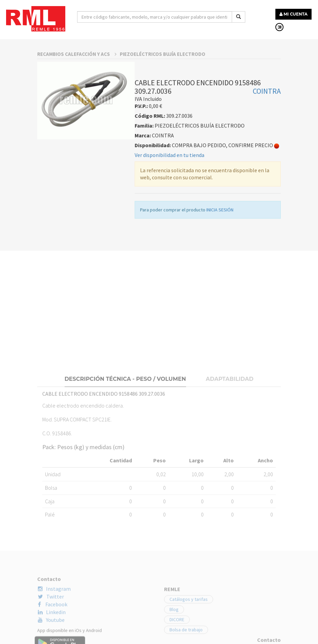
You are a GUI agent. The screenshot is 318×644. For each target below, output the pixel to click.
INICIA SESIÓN (220, 275)
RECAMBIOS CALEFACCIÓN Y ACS (77, 119)
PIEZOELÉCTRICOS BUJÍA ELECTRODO (163, 119)
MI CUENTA (293, 14)
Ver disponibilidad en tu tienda (169, 220)
